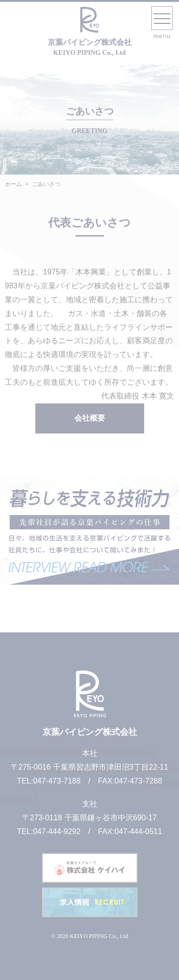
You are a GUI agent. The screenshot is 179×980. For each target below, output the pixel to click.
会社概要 (90, 418)
